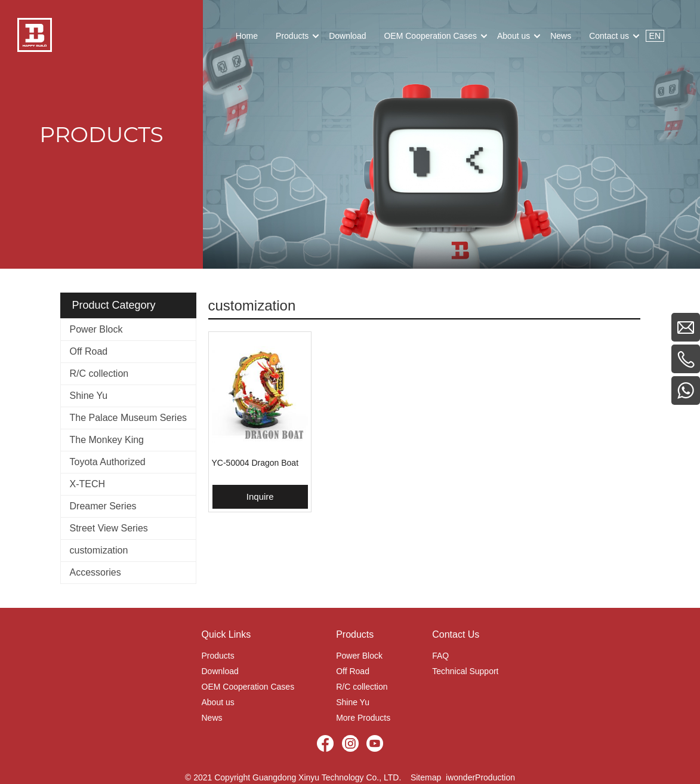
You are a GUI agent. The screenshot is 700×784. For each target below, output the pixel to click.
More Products (363, 718)
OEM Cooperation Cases (248, 687)
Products (218, 656)
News (212, 718)
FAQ (440, 656)
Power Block (96, 329)
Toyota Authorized (108, 462)
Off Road (89, 351)
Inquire (260, 496)
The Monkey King (107, 440)
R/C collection (99, 373)
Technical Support (465, 671)
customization (99, 550)
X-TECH (88, 484)
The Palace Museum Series (129, 418)
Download (220, 671)
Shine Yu (89, 396)
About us (218, 702)
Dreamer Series (103, 506)
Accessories (95, 572)
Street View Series (109, 528)
